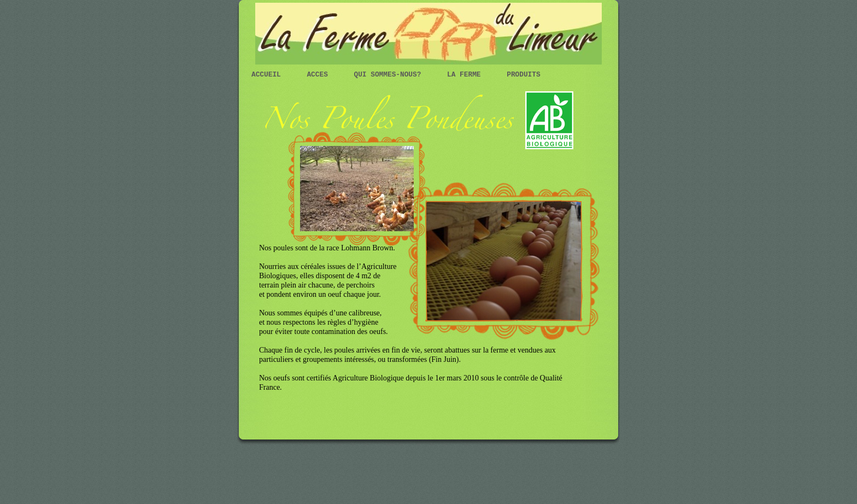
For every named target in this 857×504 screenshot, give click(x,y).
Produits (523, 75)
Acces (319, 75)
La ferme (466, 75)
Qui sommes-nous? (390, 75)
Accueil (268, 75)
